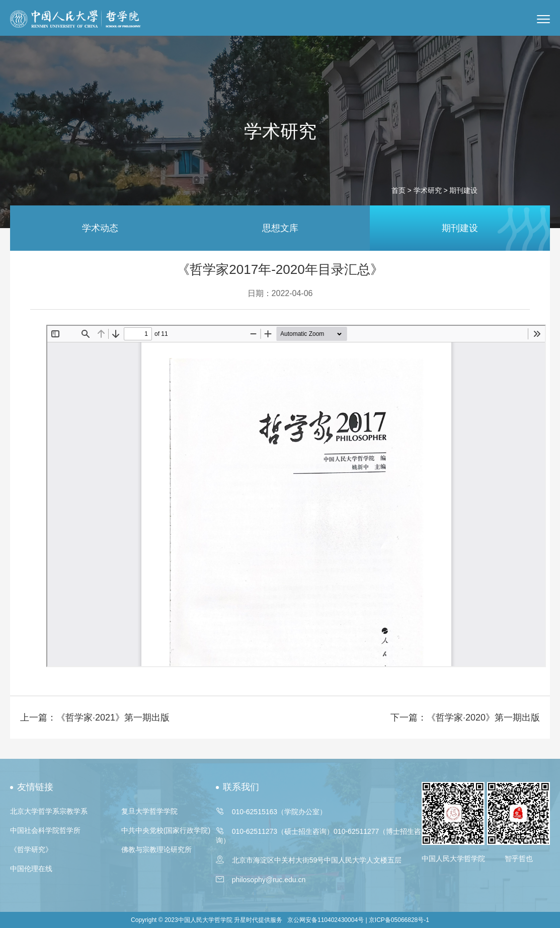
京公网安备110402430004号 (326, 920)
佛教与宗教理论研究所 (156, 849)
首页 (398, 190)
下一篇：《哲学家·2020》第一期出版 (465, 718)
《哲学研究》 (31, 849)
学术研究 (428, 190)
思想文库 (280, 228)
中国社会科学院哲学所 (45, 830)
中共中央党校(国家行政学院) (166, 830)
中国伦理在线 (31, 869)
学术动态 (100, 228)
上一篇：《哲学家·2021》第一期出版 (95, 718)
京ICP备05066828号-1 (399, 920)
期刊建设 (460, 228)
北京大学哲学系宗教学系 (49, 811)
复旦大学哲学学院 (149, 811)
